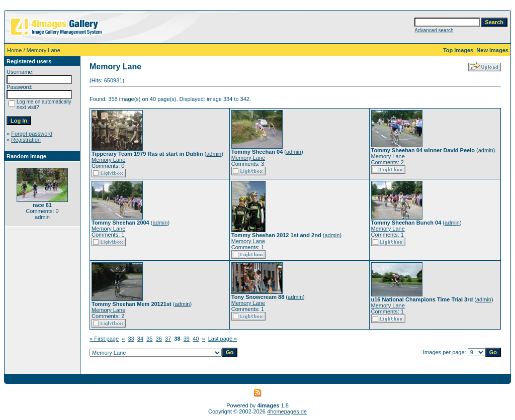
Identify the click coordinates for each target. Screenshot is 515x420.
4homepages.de (287, 411)
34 (140, 339)
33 (131, 339)
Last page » (223, 339)
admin (214, 154)
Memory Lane (108, 160)
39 (187, 339)
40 (196, 339)
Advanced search (434, 30)
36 (159, 339)
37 (168, 339)
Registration (26, 140)
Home (14, 50)
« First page (104, 339)
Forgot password (32, 134)
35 (149, 339)
